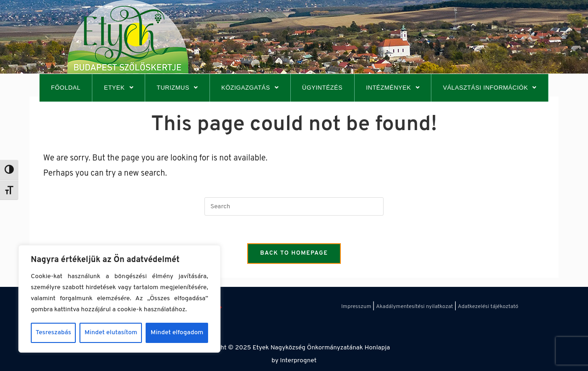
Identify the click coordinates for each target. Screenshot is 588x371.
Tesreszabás (54, 333)
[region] (119, 299)
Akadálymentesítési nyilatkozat (414, 307)
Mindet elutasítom (111, 333)
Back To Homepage (294, 253)
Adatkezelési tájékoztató (488, 307)
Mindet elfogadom (177, 333)
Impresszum (356, 307)
